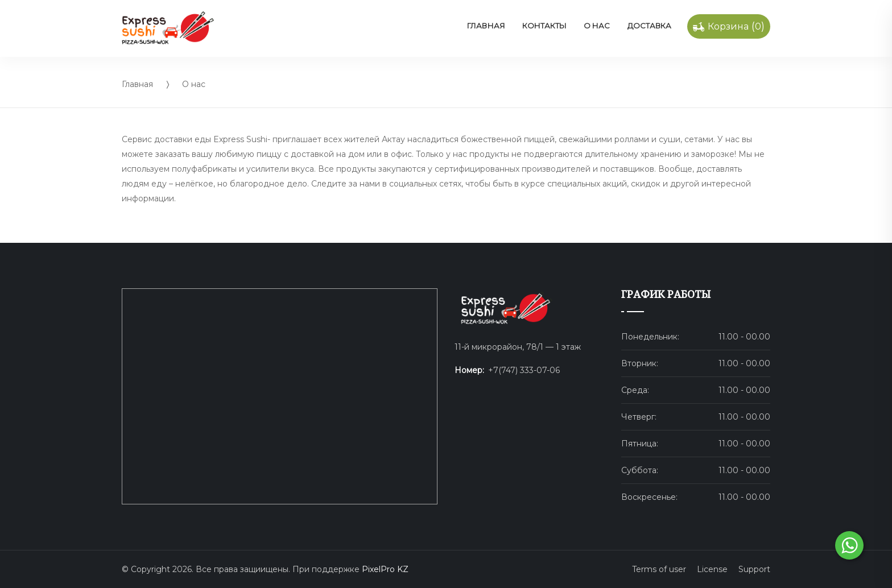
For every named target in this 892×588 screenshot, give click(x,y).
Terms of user (659, 569)
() (729, 26)
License (712, 569)
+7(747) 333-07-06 (524, 370)
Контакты (544, 26)
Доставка (649, 26)
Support (754, 569)
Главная (486, 26)
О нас (597, 26)
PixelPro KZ (385, 569)
